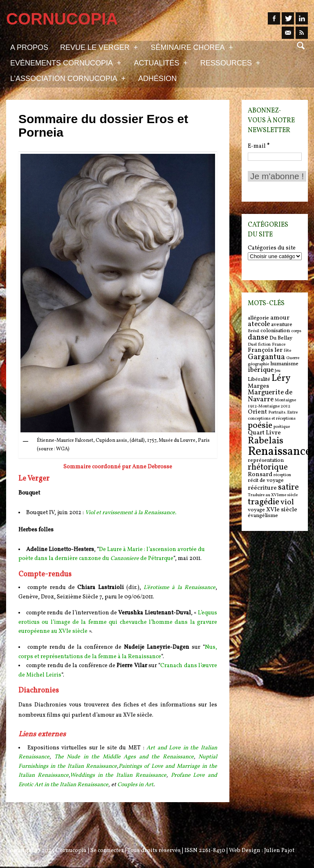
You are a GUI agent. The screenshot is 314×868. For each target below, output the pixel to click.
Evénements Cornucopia (66, 63)
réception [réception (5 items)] (282, 475)
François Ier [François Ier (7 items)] (265, 350)
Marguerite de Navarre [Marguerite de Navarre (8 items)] (270, 396)
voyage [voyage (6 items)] (256, 510)
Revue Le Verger (99, 47)
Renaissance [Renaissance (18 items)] (279, 452)
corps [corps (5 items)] (296, 331)
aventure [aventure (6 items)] (282, 325)
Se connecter (107, 851)
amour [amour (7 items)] (280, 318)
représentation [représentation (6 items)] (266, 460)
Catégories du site (272, 248)
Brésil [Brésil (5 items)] (253, 331)
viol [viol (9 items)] (287, 502)
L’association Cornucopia (68, 78)
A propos (29, 47)
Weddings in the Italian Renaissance (118, 775)
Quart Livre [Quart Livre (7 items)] (264, 433)
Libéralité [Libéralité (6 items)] (259, 379)
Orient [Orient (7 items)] (257, 412)
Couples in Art (135, 785)
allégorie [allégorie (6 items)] (258, 318)
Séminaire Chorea (192, 47)
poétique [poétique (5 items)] (282, 427)
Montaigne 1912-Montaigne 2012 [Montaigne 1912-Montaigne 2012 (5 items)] (272, 403)
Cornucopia (71, 851)
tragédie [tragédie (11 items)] (264, 502)
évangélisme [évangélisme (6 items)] (263, 516)
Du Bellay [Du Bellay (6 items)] (281, 338)
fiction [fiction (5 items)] (264, 345)
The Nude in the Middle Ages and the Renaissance (124, 757)
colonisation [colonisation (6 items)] (275, 331)
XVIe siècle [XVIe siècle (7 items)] (282, 510)
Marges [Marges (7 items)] (258, 386)
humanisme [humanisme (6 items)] (284, 364)
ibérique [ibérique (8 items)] (261, 370)
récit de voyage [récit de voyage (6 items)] (266, 480)
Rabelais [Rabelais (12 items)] (266, 441)
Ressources (230, 63)
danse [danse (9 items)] (258, 337)
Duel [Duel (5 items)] (252, 345)
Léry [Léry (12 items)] (281, 378)
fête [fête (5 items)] (287, 351)
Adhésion (157, 79)
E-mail (259, 146)
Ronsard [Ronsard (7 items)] (260, 475)
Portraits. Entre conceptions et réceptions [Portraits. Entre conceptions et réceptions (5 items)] (273, 415)
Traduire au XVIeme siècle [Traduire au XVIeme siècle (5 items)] (273, 495)
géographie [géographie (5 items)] (258, 364)
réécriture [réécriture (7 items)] (262, 488)
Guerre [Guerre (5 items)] (293, 358)
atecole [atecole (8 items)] (259, 324)
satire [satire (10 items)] (288, 488)
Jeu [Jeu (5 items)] (278, 371)
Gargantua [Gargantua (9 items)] (266, 357)
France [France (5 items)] (279, 345)
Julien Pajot (279, 851)
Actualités (160, 63)
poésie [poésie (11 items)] (260, 426)
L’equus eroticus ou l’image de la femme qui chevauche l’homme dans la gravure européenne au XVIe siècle (118, 622)
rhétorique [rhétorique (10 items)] (268, 468)
